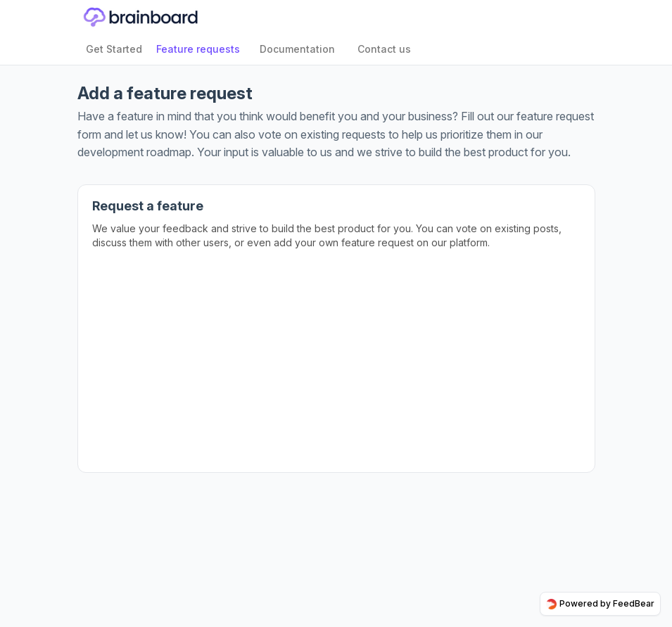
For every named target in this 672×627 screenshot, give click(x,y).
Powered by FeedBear (600, 604)
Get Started (114, 49)
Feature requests (198, 49)
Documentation (297, 49)
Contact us (384, 49)
